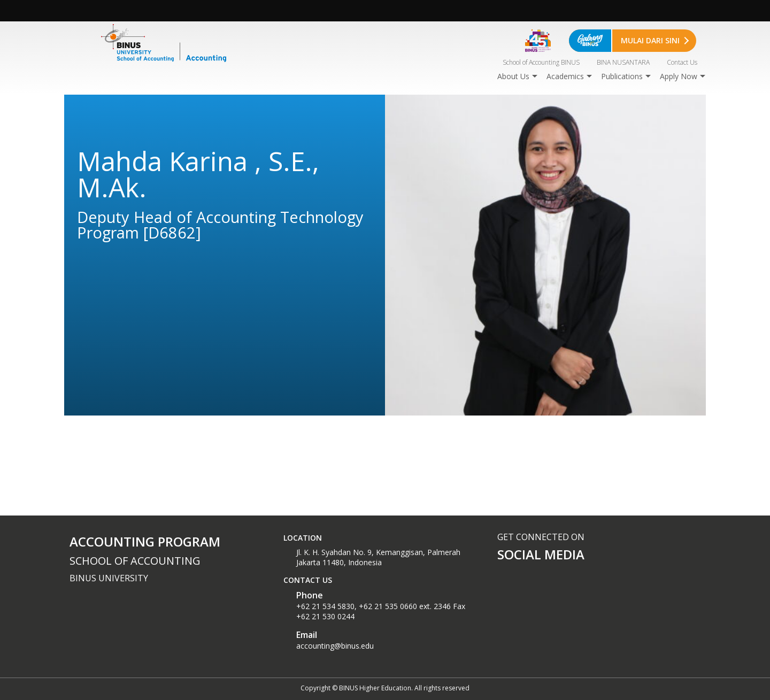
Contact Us (682, 62)
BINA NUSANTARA (623, 62)
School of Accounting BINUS (541, 62)
